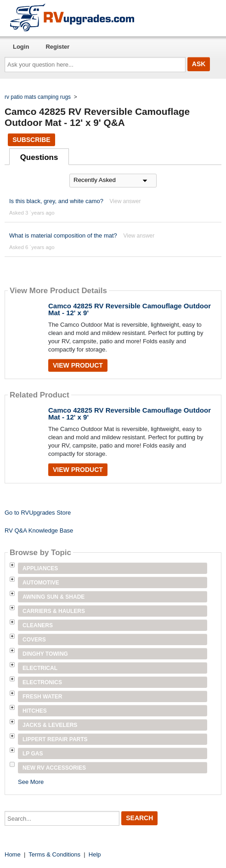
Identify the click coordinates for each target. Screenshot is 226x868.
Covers (34, 640)
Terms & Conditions (54, 854)
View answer (125, 201)
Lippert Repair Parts (55, 739)
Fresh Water (42, 697)
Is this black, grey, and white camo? (56, 201)
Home (13, 854)
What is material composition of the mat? (63, 235)
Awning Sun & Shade (54, 597)
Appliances (40, 568)
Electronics (42, 682)
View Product (78, 365)
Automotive (41, 583)
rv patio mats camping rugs (38, 97)
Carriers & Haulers (54, 611)
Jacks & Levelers (50, 725)
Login (21, 47)
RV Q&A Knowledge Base (39, 530)
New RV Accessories (54, 768)
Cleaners (38, 625)
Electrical (40, 668)
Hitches (35, 711)
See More (31, 782)
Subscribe (31, 140)
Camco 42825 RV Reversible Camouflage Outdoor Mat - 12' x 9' (130, 309)
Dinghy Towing (45, 654)
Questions (39, 157)
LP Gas (33, 754)
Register (57, 47)
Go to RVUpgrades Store (38, 513)
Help (95, 854)
